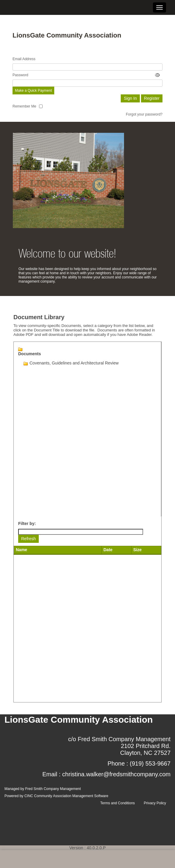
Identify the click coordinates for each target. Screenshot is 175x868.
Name (21, 550)
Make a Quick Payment (33, 91)
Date (108, 550)
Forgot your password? (144, 114)
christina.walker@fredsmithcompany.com (116, 774)
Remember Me (24, 106)
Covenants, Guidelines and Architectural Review (74, 363)
